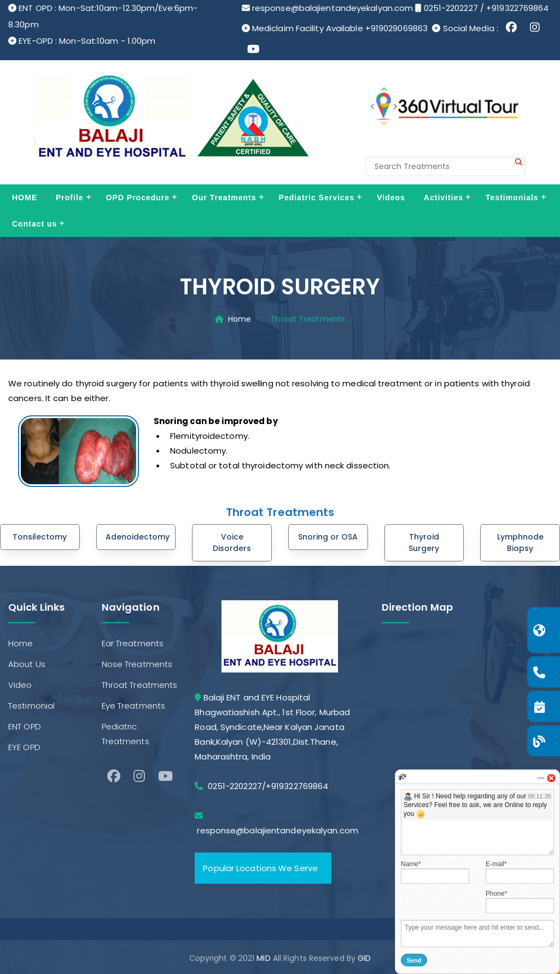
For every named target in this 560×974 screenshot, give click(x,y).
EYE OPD (24, 747)
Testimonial (31, 706)
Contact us (34, 224)
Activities (444, 198)
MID (263, 958)
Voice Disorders (232, 543)
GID (364, 958)
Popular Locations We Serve (260, 868)
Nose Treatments (137, 664)
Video (20, 685)
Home (240, 319)
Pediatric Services (317, 198)
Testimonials (512, 198)
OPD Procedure (138, 198)
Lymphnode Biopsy (520, 543)
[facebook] (114, 776)
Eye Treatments (133, 706)
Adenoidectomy (138, 537)
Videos (391, 198)
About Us (27, 664)
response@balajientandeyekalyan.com (332, 8)
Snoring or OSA (328, 537)
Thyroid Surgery (424, 543)
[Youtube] (165, 776)
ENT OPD (25, 726)
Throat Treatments (140, 685)
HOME (25, 198)
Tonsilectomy (40, 537)
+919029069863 (396, 28)
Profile (70, 198)
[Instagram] (139, 776)
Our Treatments (224, 198)
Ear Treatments (133, 643)
